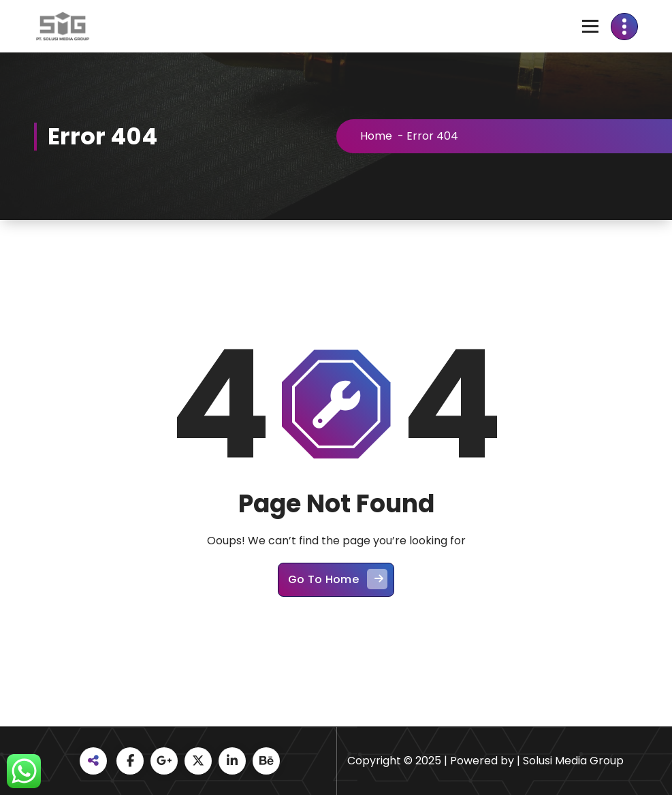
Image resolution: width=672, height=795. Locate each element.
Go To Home (338, 582)
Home (379, 136)
